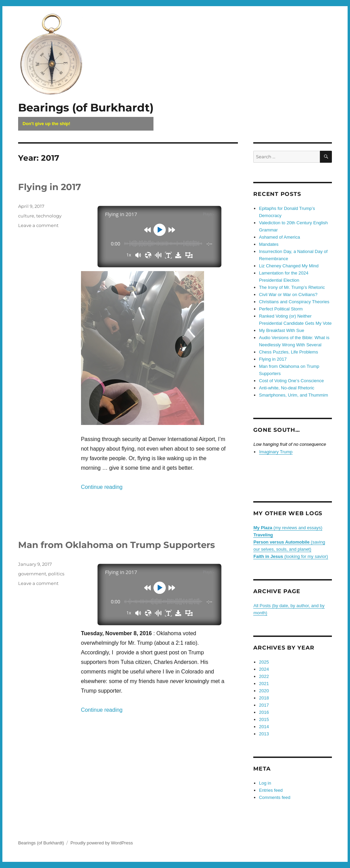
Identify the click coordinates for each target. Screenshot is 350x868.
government (32, 574)
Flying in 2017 (50, 187)
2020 (264, 691)
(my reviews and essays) (288, 528)
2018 (264, 698)
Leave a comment (38, 225)
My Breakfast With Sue (282, 330)
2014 (264, 727)
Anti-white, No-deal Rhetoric (287, 388)
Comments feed (275, 797)
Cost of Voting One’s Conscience (292, 381)
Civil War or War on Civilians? (288, 295)
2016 (264, 712)
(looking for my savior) (291, 556)
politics (56, 574)
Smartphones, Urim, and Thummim (294, 395)
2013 (264, 734)
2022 (264, 676)
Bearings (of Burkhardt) (86, 108)
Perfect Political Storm (281, 309)
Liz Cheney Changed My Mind (289, 266)
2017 (264, 705)
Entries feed (271, 790)
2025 (264, 662)
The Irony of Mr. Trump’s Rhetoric (292, 287)
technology (49, 216)
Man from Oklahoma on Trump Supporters (117, 545)
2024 (264, 669)
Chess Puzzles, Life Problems (289, 352)
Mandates (269, 244)
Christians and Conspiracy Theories (294, 302)
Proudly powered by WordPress (102, 843)
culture (26, 216)
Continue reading (102, 487)
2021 (264, 684)
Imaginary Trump (276, 452)
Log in (265, 783)
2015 (264, 719)
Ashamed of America (280, 237)
